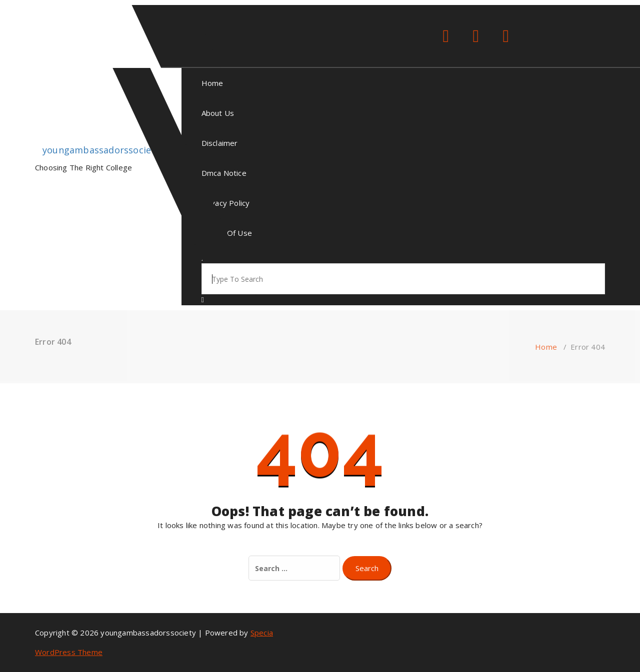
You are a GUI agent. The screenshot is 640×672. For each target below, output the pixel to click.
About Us (218, 113)
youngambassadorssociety (101, 150)
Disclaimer (220, 143)
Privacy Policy (226, 203)
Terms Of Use (227, 233)
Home (212, 83)
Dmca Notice (224, 173)
